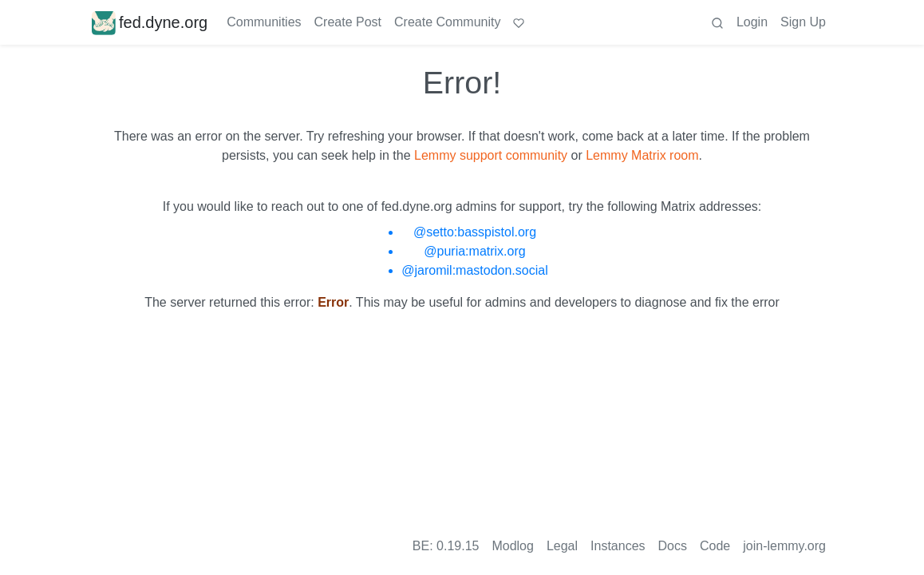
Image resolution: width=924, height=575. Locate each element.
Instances (618, 546)
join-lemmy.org (784, 546)
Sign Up (803, 22)
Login (752, 22)
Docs (673, 546)
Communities (264, 22)
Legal (562, 546)
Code (715, 546)
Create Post (348, 22)
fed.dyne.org (150, 22)
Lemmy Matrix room (642, 155)
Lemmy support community (491, 155)
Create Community (447, 22)
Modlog (512, 546)
